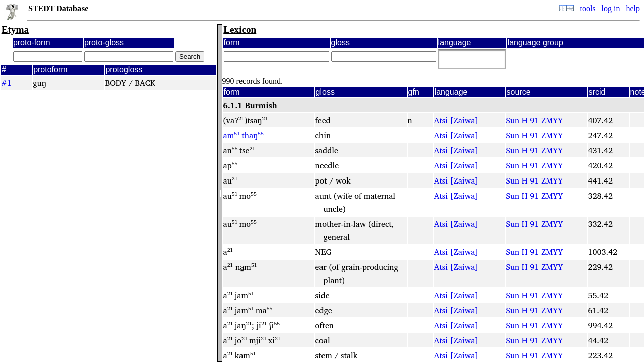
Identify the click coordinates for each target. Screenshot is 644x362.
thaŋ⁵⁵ (253, 135)
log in (611, 8)
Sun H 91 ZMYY (535, 120)
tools (587, 8)
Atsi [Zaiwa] (457, 120)
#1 (6, 83)
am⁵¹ (232, 135)
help (633, 8)
